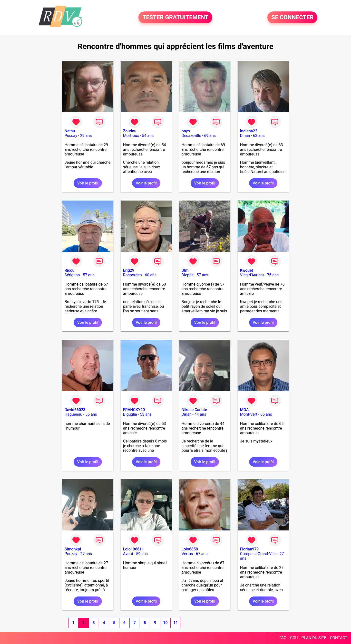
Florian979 (249, 549)
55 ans (91, 414)
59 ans (142, 554)
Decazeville (191, 136)
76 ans (273, 275)
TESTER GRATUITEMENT (175, 18)
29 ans (86, 136)
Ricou (69, 270)
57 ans (89, 275)
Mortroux (131, 136)
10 (165, 623)
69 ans (210, 136)
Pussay (71, 136)
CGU (294, 638)
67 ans (202, 554)
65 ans (266, 414)
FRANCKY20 (134, 410)
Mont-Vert (249, 414)
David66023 (75, 410)
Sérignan (72, 275)
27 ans (86, 554)
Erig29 (129, 270)
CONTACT (339, 638)
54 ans (148, 136)
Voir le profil (88, 183)
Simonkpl (73, 549)
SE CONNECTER (292, 18)
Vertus (187, 554)
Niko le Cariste (194, 410)
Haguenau (73, 414)
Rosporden (132, 275)
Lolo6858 (190, 549)
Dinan (245, 136)
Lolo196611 (133, 549)
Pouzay (71, 554)
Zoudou (130, 131)
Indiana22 (249, 131)
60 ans (151, 275)
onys (186, 131)
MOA (244, 410)
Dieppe (188, 275)
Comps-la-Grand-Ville (258, 554)
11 (175, 623)
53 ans (146, 414)
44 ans (200, 414)
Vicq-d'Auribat (252, 275)
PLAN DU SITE (314, 638)
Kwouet (247, 270)
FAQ (283, 638)
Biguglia (130, 414)
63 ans (259, 136)
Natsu (70, 131)
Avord (128, 554)
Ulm (185, 270)
